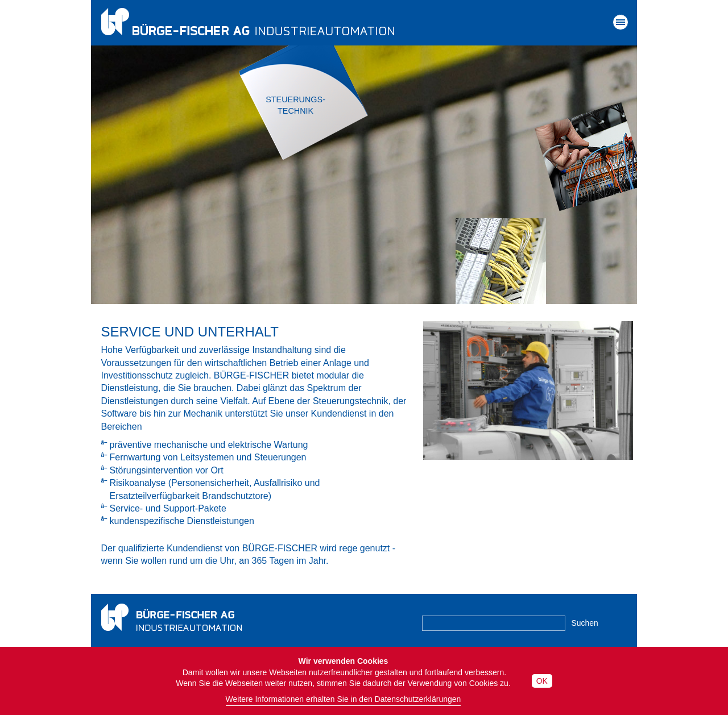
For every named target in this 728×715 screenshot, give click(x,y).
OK (542, 681)
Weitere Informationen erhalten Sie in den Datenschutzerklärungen (344, 699)
